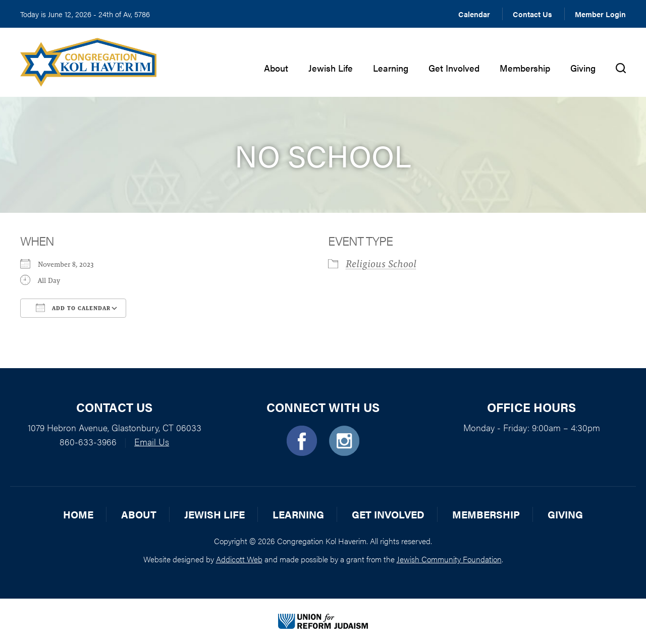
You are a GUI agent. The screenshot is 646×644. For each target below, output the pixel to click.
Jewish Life (331, 68)
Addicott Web (239, 559)
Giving (583, 68)
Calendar (474, 14)
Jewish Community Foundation (449, 559)
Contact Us (532, 14)
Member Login (600, 14)
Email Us (152, 442)
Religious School (381, 264)
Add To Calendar (73, 308)
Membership (525, 68)
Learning (391, 68)
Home (78, 514)
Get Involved (454, 68)
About (276, 68)
